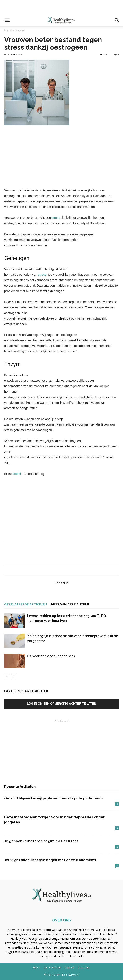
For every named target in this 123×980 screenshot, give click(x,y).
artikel (17, 474)
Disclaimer (84, 968)
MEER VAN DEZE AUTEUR (70, 604)
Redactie (16, 54)
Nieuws (20, 30)
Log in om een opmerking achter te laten (62, 704)
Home (8, 30)
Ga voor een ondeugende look (51, 656)
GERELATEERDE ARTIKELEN (26, 604)
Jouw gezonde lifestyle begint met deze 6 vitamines (50, 860)
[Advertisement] (61, 7)
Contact (69, 968)
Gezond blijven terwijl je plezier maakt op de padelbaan (53, 798)
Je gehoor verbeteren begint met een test (41, 841)
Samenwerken (52, 968)
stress (56, 218)
